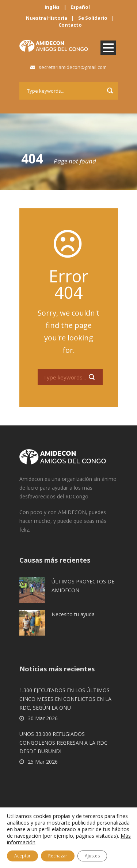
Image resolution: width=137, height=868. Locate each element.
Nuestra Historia (47, 18)
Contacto (70, 25)
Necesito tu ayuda (73, 614)
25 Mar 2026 (43, 762)
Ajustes (92, 856)
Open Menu (108, 48)
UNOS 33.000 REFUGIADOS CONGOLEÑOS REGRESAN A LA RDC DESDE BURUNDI (63, 743)
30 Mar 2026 (43, 718)
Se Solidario (93, 18)
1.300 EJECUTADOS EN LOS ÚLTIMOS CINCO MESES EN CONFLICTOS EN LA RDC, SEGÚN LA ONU (65, 699)
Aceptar (22, 856)
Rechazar (58, 856)
